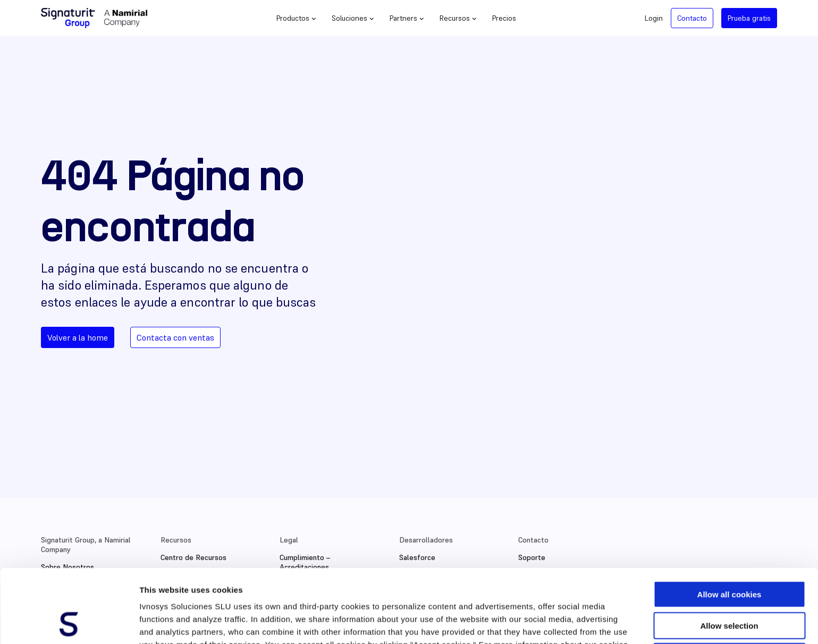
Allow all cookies (730, 525)
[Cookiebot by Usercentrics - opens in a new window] (69, 623)
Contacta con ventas (175, 337)
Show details (558, 623)
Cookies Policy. (272, 588)
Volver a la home (78, 337)
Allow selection (729, 557)
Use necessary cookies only (729, 587)
